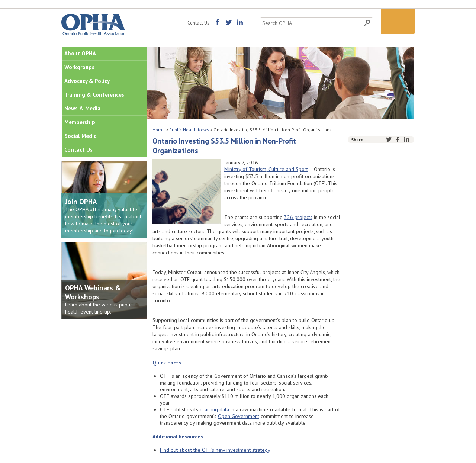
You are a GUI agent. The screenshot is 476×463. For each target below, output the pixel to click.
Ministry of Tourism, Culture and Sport (266, 169)
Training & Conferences (94, 95)
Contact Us (198, 23)
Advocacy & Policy (87, 81)
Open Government (239, 416)
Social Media (81, 136)
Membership (80, 122)
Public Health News (189, 130)
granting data (214, 409)
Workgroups (79, 67)
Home (159, 130)
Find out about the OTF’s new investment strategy (215, 450)
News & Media (82, 108)
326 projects (298, 217)
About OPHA (80, 53)
